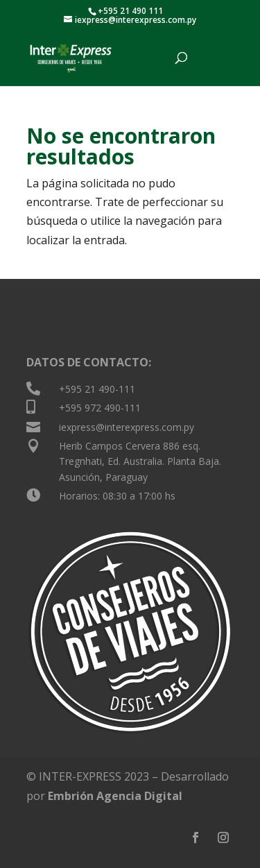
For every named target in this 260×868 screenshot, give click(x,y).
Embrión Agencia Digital (115, 796)
